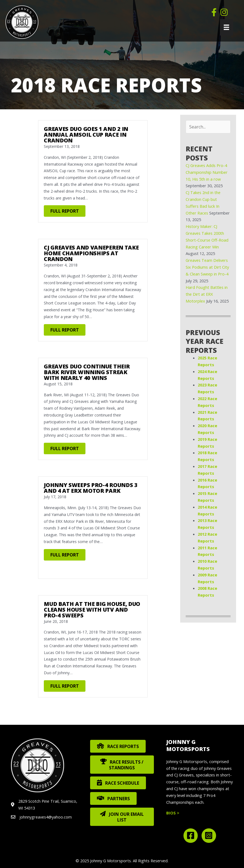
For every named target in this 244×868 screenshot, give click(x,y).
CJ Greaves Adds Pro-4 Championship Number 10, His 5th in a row (207, 172)
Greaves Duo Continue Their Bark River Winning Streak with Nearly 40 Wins (87, 372)
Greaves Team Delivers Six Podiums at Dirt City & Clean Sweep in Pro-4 (207, 267)
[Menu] (226, 27)
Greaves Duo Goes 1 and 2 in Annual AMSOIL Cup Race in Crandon (86, 135)
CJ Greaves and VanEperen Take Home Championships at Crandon (91, 253)
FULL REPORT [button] (65, 211)
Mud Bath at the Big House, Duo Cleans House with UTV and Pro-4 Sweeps (92, 610)
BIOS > (173, 813)
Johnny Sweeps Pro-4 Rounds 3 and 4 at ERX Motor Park (91, 488)
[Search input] (208, 127)
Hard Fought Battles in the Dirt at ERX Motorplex (207, 294)
